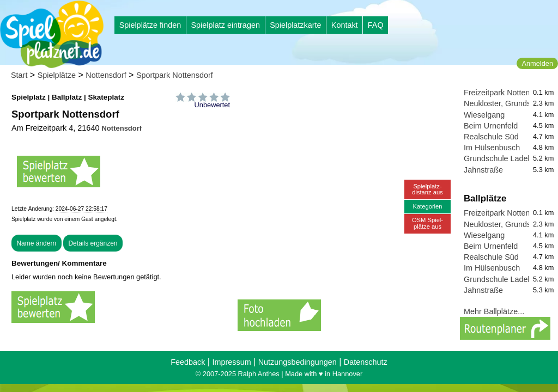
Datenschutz (366, 362)
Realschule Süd (491, 137)
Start (19, 75)
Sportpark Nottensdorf (175, 75)
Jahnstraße (483, 170)
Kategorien (427, 206)
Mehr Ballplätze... (494, 311)
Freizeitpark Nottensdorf (506, 93)
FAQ (376, 25)
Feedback (188, 362)
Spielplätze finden (150, 25)
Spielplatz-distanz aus (427, 189)
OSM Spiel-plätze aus (427, 223)
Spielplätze (57, 75)
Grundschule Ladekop (502, 158)
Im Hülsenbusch (492, 148)
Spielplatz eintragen (225, 25)
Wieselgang (484, 115)
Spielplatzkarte (295, 25)
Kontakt (345, 25)
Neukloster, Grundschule (507, 103)
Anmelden (537, 63)
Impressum (231, 362)
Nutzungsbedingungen (298, 362)
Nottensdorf (106, 75)
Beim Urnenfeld (491, 126)
